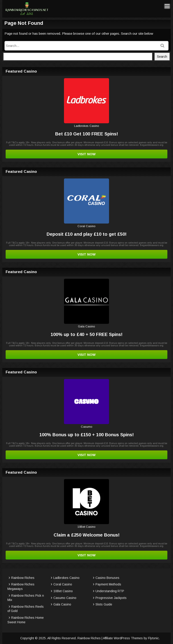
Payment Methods (108, 584)
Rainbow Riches (23, 578)
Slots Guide (104, 604)
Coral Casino (63, 584)
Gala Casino (62, 604)
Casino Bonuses (107, 578)
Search (162, 57)
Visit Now (86, 154)
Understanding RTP (110, 591)
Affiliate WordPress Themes (123, 638)
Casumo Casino (65, 598)
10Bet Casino (63, 591)
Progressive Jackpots (111, 598)
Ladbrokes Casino (66, 578)
